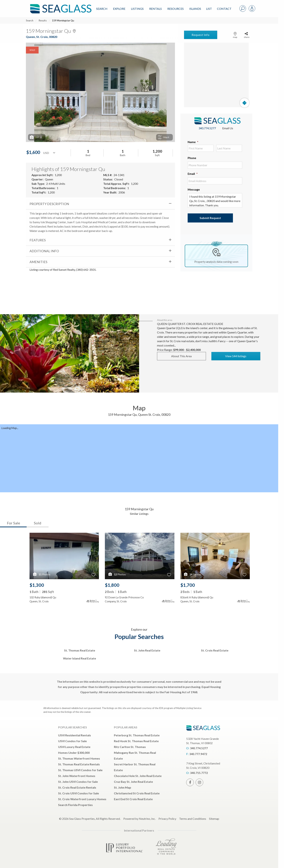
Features (38, 240)
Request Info (201, 35)
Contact (224, 9)
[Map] (216, 75)
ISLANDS (195, 9)
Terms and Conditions (193, 819)
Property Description (49, 204)
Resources (176, 9)
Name (193, 142)
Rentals (155, 9)
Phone (192, 158)
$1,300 (37, 585)
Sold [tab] (38, 523)
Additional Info (44, 251)
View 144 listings (236, 356)
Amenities (38, 262)
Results (43, 20)
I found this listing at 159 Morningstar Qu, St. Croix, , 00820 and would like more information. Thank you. (215, 200)
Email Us (228, 128)
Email (193, 174)
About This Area (181, 356)
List (209, 9)
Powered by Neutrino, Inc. (139, 819)
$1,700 (188, 585)
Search (102, 9)
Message (194, 189)
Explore (119, 9)
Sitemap (214, 819)
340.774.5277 (207, 128)
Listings (137, 9)
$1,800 (112, 585)
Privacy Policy (167, 819)
